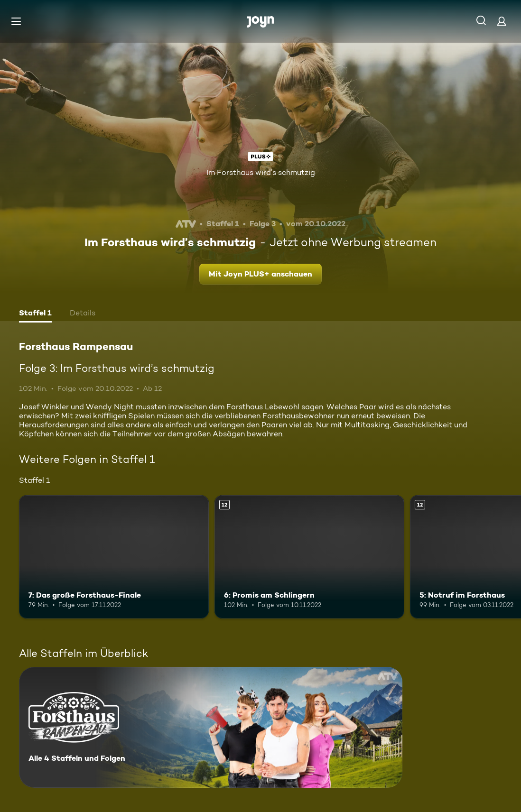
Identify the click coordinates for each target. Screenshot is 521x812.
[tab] (35, 314)
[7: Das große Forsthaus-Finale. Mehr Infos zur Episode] (114, 557)
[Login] (502, 21)
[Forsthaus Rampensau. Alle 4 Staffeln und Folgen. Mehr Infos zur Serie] (211, 727)
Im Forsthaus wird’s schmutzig (261, 172)
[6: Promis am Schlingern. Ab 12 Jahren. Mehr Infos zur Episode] (309, 557)
